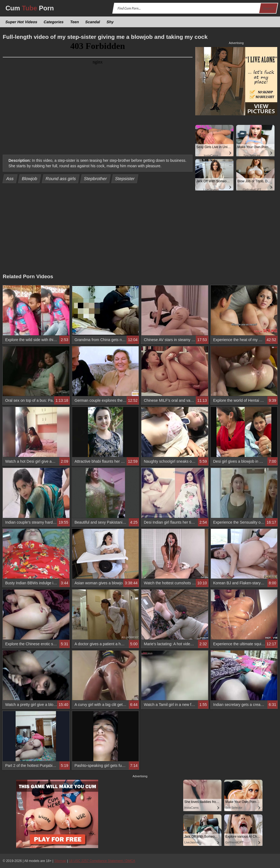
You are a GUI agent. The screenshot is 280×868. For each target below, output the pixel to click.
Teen (74, 22)
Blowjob (30, 179)
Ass (10, 179)
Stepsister (125, 179)
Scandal (93, 22)
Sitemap (60, 861)
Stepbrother (96, 179)
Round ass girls (61, 179)
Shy (110, 22)
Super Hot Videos (21, 22)
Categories (54, 22)
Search (268, 8)
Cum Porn (30, 8)
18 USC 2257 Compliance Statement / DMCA (102, 861)
